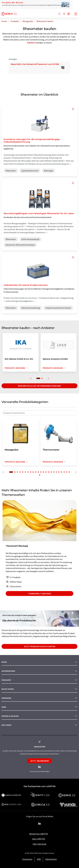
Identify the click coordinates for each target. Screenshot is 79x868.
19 (59, 472)
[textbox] (40, 413)
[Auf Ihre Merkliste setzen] (73, 109)
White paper (8, 689)
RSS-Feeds (6, 725)
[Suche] (59, 14)
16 (51, 472)
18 (56, 472)
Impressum (27, 859)
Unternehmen (8, 671)
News (4, 662)
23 (69, 472)
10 (36, 472)
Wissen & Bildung (10, 716)
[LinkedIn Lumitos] (40, 824)
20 (62, 472)
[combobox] (40, 413)
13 (43, 472)
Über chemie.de (40, 844)
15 (49, 472)
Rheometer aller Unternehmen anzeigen (39, 386)
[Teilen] (64, 14)
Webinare (6, 698)
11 (38, 472)
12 (41, 472)
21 (64, 472)
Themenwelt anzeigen (40, 594)
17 (54, 472)
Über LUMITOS (39, 839)
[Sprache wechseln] (69, 14)
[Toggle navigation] (76, 14)
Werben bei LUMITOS (39, 834)
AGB (39, 859)
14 (46, 472)
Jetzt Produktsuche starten (40, 646)
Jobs (4, 707)
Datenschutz (51, 859)
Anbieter (31, 43)
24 (40, 475)
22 (67, 472)
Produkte (6, 680)
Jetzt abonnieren (40, 761)
